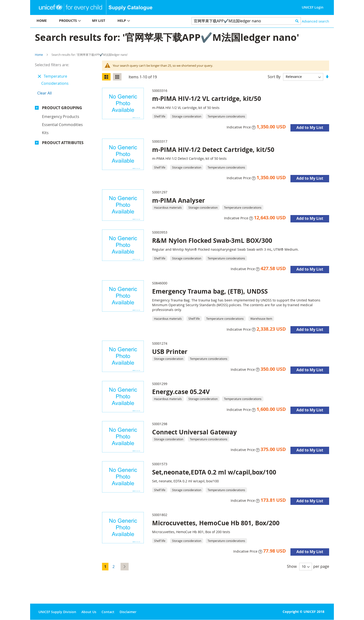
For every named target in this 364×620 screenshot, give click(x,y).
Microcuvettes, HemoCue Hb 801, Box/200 (216, 523)
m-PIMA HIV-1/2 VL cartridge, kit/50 (207, 99)
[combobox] (246, 21)
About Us (89, 612)
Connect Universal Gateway (194, 432)
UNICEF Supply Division (57, 612)
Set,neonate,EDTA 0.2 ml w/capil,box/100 (214, 472)
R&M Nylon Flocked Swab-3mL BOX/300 (212, 240)
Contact (108, 612)
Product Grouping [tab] (62, 108)
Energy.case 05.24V (181, 392)
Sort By (274, 76)
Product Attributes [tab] (63, 143)
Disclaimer (128, 612)
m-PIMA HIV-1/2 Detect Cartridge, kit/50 (213, 150)
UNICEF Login (313, 7)
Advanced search (315, 21)
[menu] (106, 21)
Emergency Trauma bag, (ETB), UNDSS (210, 291)
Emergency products (61, 117)
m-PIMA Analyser (179, 200)
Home (39, 55)
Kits (45, 133)
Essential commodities (62, 125)
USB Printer (170, 352)
